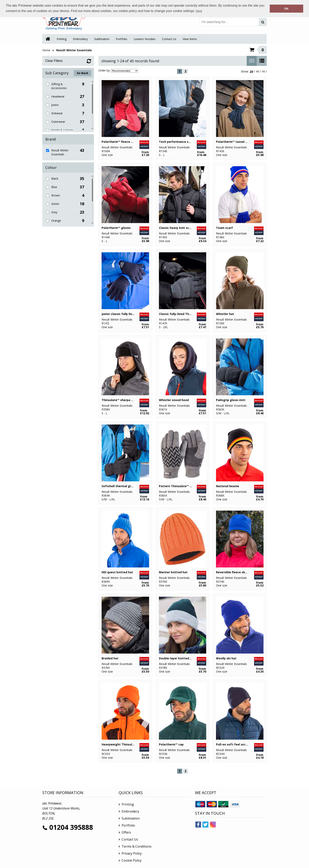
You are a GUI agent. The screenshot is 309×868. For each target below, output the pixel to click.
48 (257, 71)
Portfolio (122, 39)
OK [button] (287, 9)
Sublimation (102, 39)
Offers (126, 832)
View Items (190, 39)
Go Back (83, 73)
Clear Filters (54, 61)
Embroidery (80, 39)
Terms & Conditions (137, 846)
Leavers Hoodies (145, 39)
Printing (62, 39)
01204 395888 (71, 827)
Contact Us (169, 39)
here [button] (199, 11)
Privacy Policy (132, 853)
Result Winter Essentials (74, 50)
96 (263, 71)
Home (46, 50)
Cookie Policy (132, 860)
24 (251, 71)
